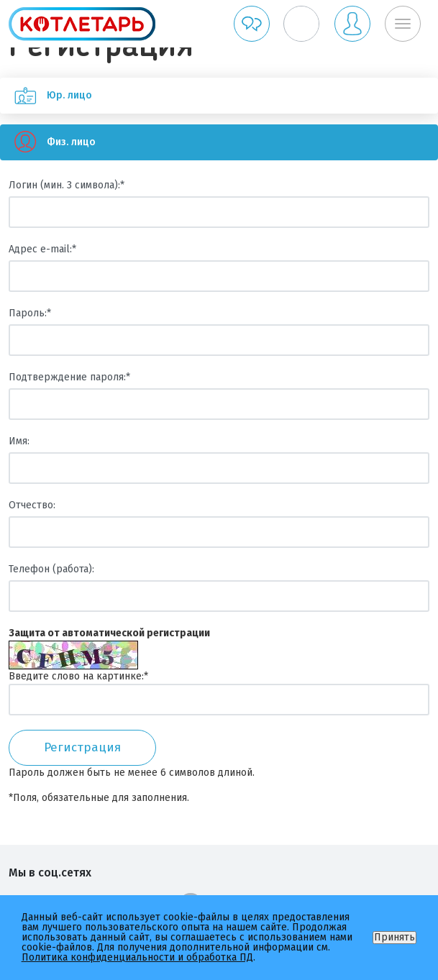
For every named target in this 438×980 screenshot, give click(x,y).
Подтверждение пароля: (69, 377)
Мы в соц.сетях (50, 873)
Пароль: (30, 313)
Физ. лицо (48, 142)
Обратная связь (252, 24)
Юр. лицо (46, 96)
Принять (394, 937)
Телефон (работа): (51, 569)
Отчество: (32, 505)
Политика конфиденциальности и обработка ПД (137, 957)
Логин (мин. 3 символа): (67, 185)
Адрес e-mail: (42, 249)
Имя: (19, 441)
